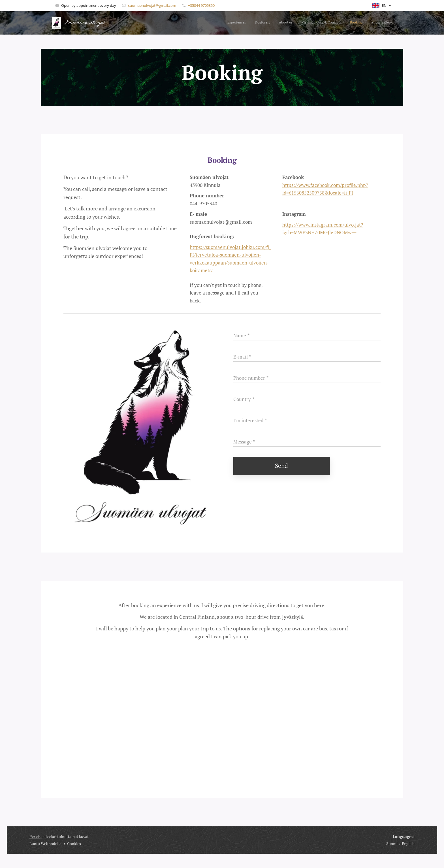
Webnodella (51, 844)
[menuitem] (348, 23)
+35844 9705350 (201, 5)
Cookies (74, 844)
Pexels (35, 836)
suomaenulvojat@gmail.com (152, 5)
